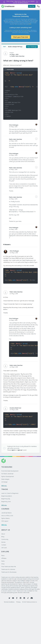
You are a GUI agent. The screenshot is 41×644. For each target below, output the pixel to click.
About (3, 534)
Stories (3, 542)
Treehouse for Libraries (8, 569)
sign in (13, 450)
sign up (20, 450)
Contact (4, 545)
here (30, 24)
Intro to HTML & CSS (7, 516)
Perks (3, 561)
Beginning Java (6, 502)
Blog (3, 537)
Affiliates (4, 558)
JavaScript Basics (6, 513)
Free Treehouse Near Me (9, 567)
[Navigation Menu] (38, 6)
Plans (3, 556)
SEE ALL (4, 486)
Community (5, 539)
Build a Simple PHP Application (18, 47)
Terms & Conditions (9, 602)
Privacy (18, 602)
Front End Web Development (10, 471)
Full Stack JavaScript (7, 474)
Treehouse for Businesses (9, 572)
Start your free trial (21, 37)
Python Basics (5, 518)
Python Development (8, 476)
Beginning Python (7, 496)
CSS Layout (5, 521)
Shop (3, 564)
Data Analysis (5, 479)
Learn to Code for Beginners (10, 493)
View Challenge (32, 47)
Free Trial (32, 6)
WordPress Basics (23, 3)
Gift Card (4, 548)
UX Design (4, 482)
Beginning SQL (6, 499)
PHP (4, 47)
